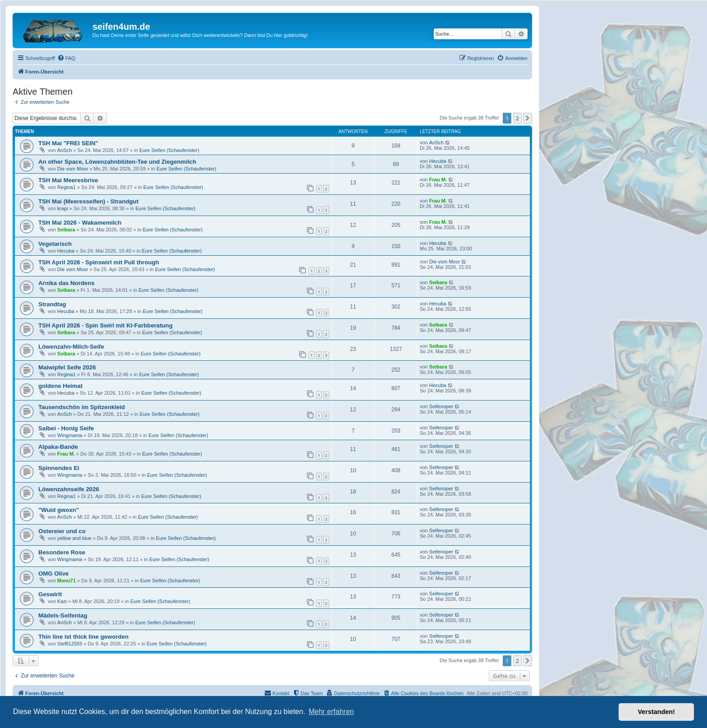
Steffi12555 (70, 644)
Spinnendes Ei (59, 468)
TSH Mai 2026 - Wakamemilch (80, 223)
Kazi (62, 601)
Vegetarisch (55, 244)
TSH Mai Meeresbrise (68, 180)
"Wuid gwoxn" (59, 510)
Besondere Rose (62, 552)
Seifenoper (441, 406)
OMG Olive (53, 574)
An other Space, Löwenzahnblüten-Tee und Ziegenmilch (117, 162)
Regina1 (67, 187)
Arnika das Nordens (67, 283)
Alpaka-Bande (58, 447)
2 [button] (517, 118)
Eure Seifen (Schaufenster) (169, 150)
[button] (528, 118)
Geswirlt (50, 594)
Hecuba (438, 161)
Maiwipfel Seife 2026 (67, 367)
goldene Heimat (60, 386)
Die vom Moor (73, 169)
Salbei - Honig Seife (66, 428)
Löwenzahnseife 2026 (69, 489)
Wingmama (70, 435)
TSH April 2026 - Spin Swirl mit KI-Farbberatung (106, 325)
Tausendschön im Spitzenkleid (82, 407)
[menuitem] (66, 58)
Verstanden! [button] (656, 712)
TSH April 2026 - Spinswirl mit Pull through (99, 262)
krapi (63, 208)
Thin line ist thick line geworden (83, 637)
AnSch (64, 150)
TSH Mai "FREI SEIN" (68, 143)
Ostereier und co (62, 531)
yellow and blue (74, 538)
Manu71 (67, 581)
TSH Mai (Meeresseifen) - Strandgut (88, 201)
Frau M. (438, 180)
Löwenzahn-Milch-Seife (71, 347)
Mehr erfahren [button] (331, 712)
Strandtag (52, 304)
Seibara (66, 230)
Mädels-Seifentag (63, 615)
